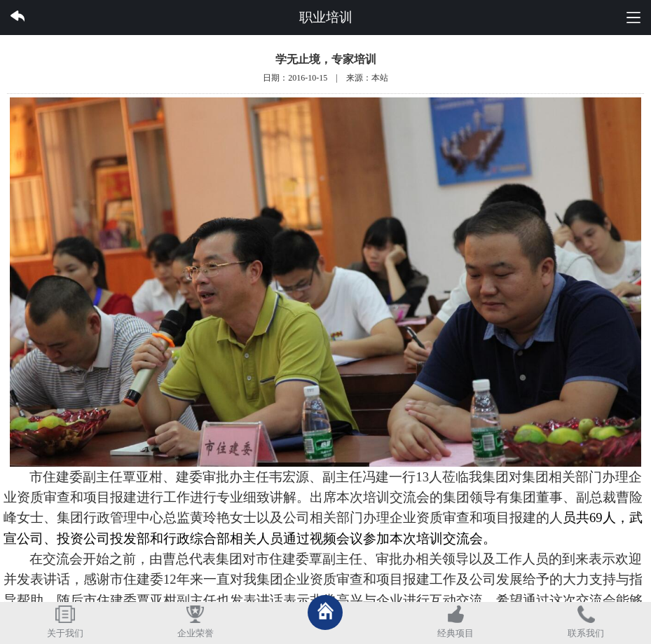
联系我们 (586, 633)
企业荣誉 (196, 633)
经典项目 (455, 633)
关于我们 (65, 633)
